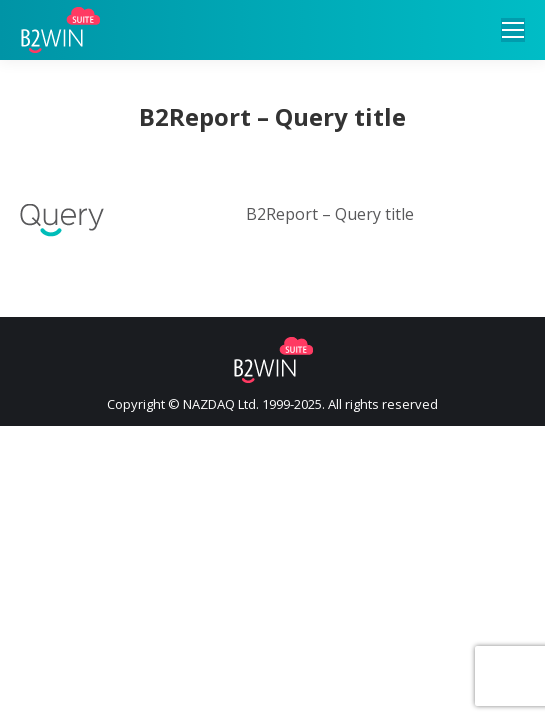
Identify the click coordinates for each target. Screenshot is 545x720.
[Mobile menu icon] (513, 30)
